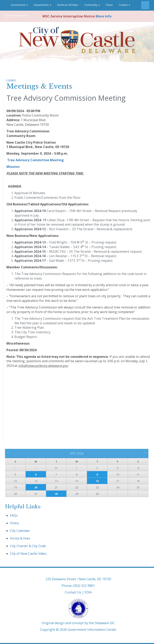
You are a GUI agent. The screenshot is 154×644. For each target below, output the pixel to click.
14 (56, 481)
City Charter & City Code (28, 546)
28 (56, 494)
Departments (43, 5)
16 (97, 481)
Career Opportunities (17, 16)
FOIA (88, 592)
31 (56, 468)
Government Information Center (92, 630)
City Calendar (20, 531)
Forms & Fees (20, 538)
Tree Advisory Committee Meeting (35, 160)
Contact (124, 5)
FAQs (14, 515)
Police (109, 5)
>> (145, 452)
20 (36, 487)
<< (8, 452)
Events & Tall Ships (68, 5)
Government (19, 5)
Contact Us (73, 592)
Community (92, 5)
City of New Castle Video (28, 554)
